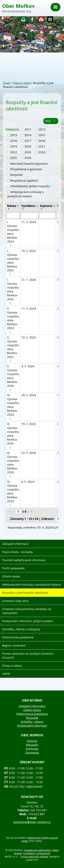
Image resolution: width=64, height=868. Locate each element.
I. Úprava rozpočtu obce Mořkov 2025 (13, 262)
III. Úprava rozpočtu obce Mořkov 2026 (13, 464)
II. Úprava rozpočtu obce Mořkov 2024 (13, 320)
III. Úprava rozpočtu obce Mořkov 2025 (13, 435)
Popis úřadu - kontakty (17, 552)
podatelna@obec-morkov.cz (32, 822)
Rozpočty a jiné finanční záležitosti (25, 593)
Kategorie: (13, 129)
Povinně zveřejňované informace (24, 560)
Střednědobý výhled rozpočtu (30, 186)
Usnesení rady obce (15, 601)
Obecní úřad (22, 83)
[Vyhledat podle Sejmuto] (47, 216)
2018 (42, 141)
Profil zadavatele (13, 568)
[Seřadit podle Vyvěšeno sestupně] (23, 210)
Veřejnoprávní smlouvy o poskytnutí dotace (26, 194)
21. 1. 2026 (29, 280)
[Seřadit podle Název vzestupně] (9, 208)
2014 (28, 135)
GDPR (6, 674)
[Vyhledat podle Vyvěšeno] (30, 216)
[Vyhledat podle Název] (13, 216)
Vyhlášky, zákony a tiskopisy (21, 629)
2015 (42, 135)
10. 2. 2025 (29, 251)
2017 (28, 141)
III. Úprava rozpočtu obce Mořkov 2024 (13, 407)
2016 (14, 141)
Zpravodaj (32, 752)
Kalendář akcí (50, 20)
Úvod (6, 83)
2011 (28, 129)
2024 (42, 152)
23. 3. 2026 (29, 453)
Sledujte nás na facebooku (32, 20)
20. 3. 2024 (29, 395)
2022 (14, 152)
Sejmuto (47, 206)
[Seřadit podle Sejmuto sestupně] (42, 210)
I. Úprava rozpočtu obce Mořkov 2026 (13, 291)
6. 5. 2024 (28, 482)
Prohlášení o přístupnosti (37, 853)
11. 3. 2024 (29, 222)
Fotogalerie (41, 20)
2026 (28, 158)
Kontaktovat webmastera (38, 850)
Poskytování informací (32, 726)
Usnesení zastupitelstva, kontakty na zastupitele (27, 611)
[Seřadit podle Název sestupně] (9, 210)
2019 (14, 146)
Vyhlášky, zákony (32, 722)
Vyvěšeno (30, 206)
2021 (42, 146)
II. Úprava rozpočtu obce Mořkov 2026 (13, 378)
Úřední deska (11, 576)
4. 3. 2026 (28, 366)
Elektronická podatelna (18, 637)
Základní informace (15, 544)
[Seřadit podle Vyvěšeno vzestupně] (23, 208)
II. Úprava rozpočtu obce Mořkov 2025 (13, 349)
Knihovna (32, 749)
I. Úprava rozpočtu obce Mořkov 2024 (13, 233)
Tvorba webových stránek (34, 857)
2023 (28, 152)
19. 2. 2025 (29, 424)
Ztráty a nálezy (12, 666)
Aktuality (32, 745)
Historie (32, 741)
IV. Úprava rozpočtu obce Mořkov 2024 (13, 493)
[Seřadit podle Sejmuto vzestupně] (42, 208)
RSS (51, 121)
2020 (28, 146)
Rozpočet (16, 175)
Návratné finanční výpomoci (29, 164)
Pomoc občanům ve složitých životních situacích (28, 655)
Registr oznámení (14, 645)
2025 (14, 158)
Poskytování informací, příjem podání (27, 621)
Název (13, 206)
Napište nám (24, 20)
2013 (14, 135)
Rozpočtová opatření (24, 181)
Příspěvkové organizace (26, 169)
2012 (42, 129)
